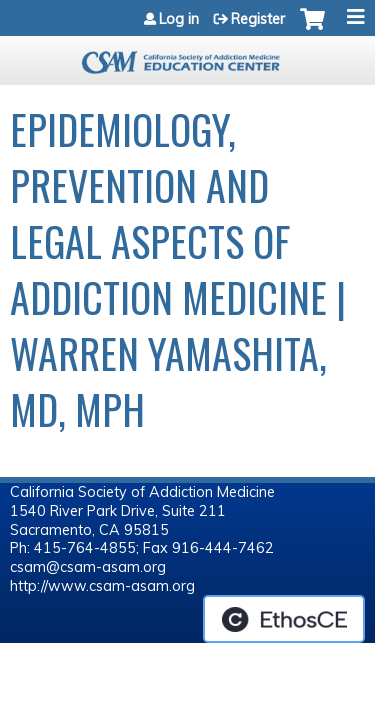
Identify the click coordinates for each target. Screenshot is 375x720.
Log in (179, 19)
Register (258, 19)
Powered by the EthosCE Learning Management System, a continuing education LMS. (284, 619)
